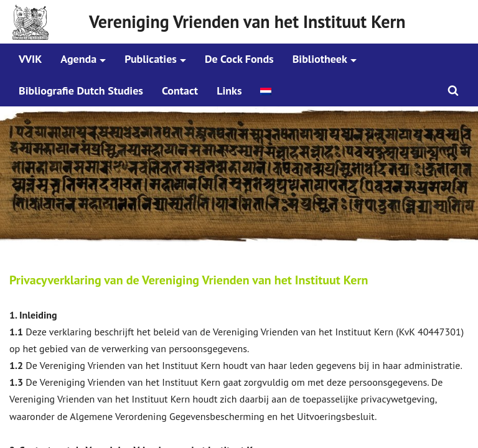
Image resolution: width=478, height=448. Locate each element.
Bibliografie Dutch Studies (81, 91)
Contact (180, 91)
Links (229, 91)
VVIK (30, 59)
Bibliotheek (320, 59)
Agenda (78, 59)
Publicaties (151, 59)
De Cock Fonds (239, 59)
